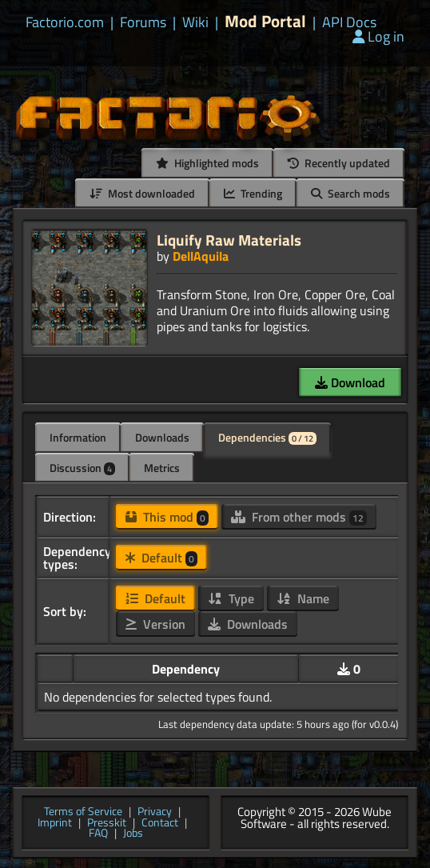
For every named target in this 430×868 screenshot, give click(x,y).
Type (231, 598)
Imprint (55, 823)
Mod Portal (265, 21)
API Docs (349, 22)
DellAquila (201, 256)
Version (155, 624)
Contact (160, 823)
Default (161, 558)
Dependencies (267, 437)
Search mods (350, 193)
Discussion (82, 468)
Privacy (155, 812)
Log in (378, 36)
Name (303, 598)
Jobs (133, 834)
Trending (253, 193)
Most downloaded (142, 193)
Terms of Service (83, 812)
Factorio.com (65, 22)
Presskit (107, 823)
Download (350, 382)
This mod (167, 517)
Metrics (162, 468)
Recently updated (339, 163)
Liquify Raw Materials (229, 240)
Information (78, 437)
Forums (143, 22)
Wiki (195, 22)
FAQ (98, 834)
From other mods (299, 517)
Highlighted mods (207, 163)
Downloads (162, 437)
